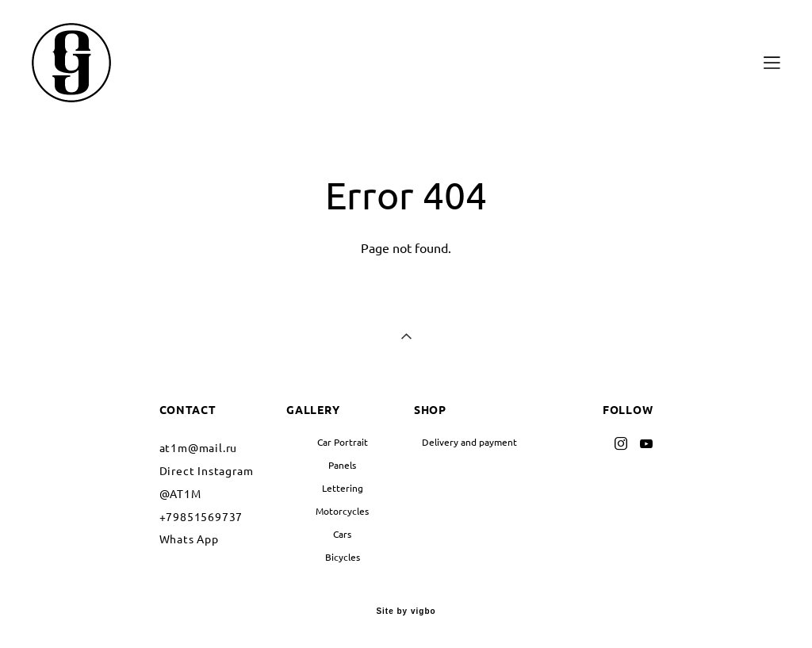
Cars (342, 534)
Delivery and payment (469, 442)
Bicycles (343, 557)
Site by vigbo (406, 612)
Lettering (343, 488)
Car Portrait (343, 442)
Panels (342, 465)
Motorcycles (342, 511)
